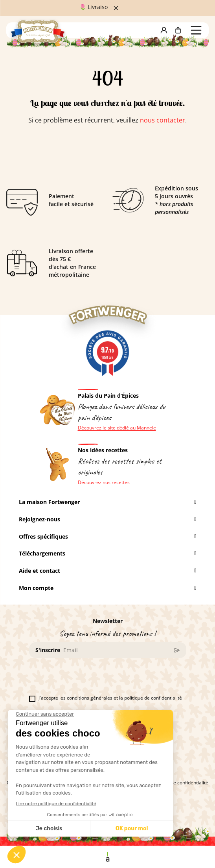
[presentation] (89, 680)
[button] (164, 30)
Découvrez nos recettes (104, 482)
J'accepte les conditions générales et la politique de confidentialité (106, 698)
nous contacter (163, 120)
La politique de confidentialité (176, 783)
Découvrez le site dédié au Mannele (117, 428)
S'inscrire (48, 650)
